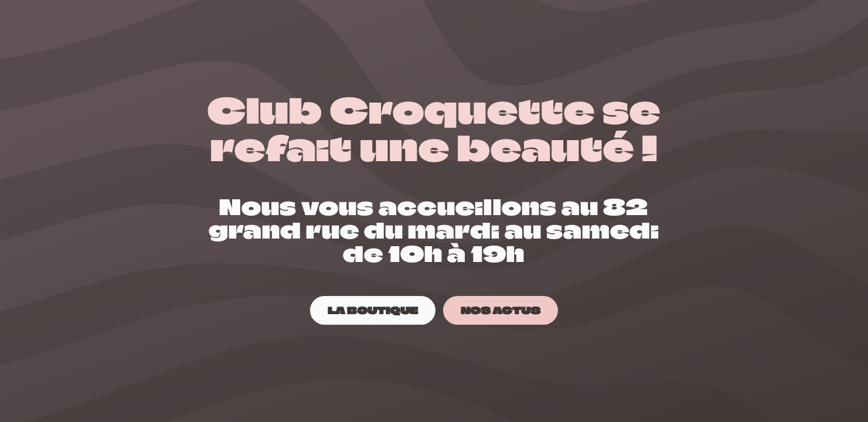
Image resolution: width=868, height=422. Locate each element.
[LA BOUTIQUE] (373, 310)
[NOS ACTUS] (501, 310)
